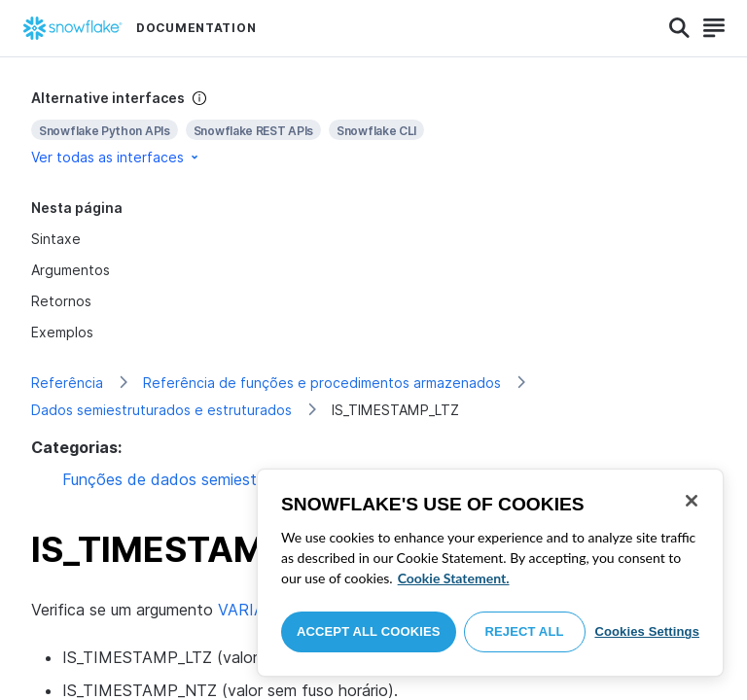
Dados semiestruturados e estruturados (161, 410)
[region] (490, 573)
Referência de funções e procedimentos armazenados (322, 383)
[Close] (692, 501)
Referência (67, 383)
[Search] (679, 28)
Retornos (61, 301)
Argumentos (71, 270)
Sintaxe (56, 239)
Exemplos (62, 332)
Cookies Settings (647, 631)
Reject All (525, 631)
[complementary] (373, 128)
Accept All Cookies (369, 631)
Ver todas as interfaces (116, 157)
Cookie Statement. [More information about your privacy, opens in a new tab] (454, 578)
